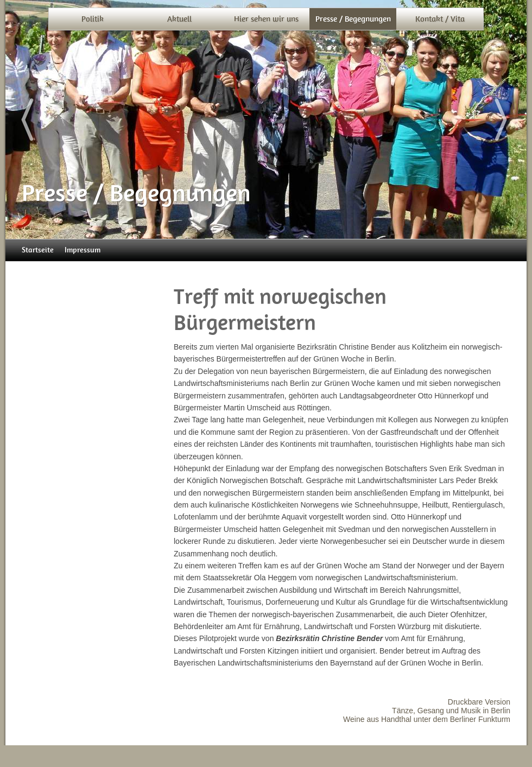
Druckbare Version (479, 702)
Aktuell (179, 19)
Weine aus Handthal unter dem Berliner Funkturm (427, 719)
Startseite (38, 250)
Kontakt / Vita (440, 19)
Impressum (83, 250)
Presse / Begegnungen (353, 19)
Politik (93, 19)
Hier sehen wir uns (266, 19)
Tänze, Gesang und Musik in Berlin (451, 711)
